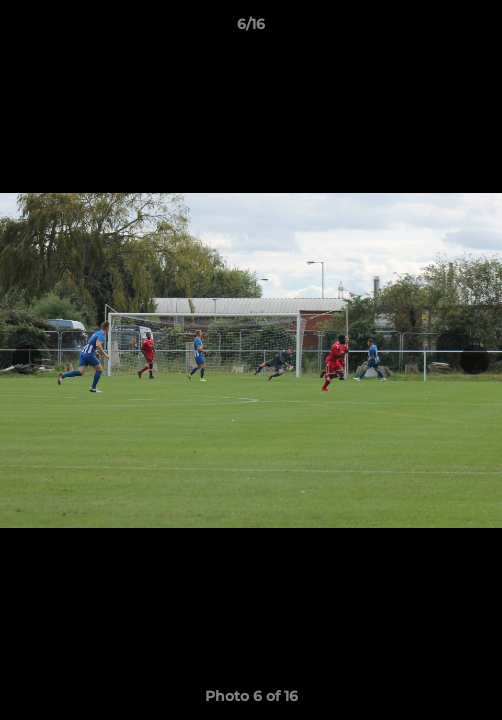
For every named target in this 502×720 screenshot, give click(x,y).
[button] (478, 29)
